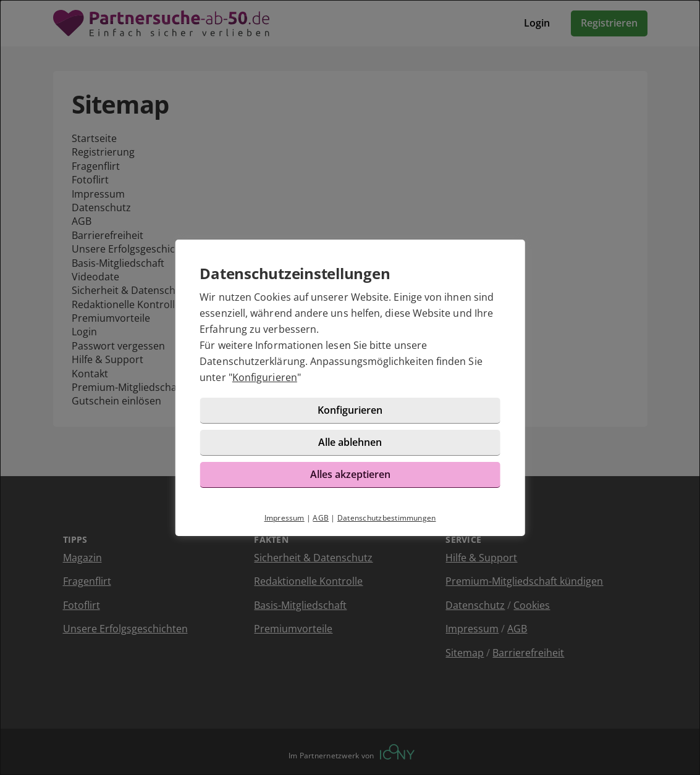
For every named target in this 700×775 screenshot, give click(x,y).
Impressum (285, 518)
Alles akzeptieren (350, 474)
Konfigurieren (265, 377)
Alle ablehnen (350, 442)
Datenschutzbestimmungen (387, 518)
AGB (321, 518)
